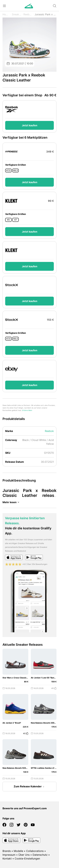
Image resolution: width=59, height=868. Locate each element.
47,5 (8, 171)
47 (15, 220)
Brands (7, 851)
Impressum (9, 855)
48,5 (15, 171)
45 (8, 220)
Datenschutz (40, 855)
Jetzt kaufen (30, 125)
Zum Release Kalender (30, 787)
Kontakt (7, 859)
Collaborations (35, 851)
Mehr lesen (11, 502)
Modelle (18, 851)
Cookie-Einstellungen (27, 859)
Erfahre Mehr (27, 410)
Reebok (28, 14)
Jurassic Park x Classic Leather (46, 14)
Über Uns (24, 855)
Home (6, 14)
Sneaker (17, 14)
